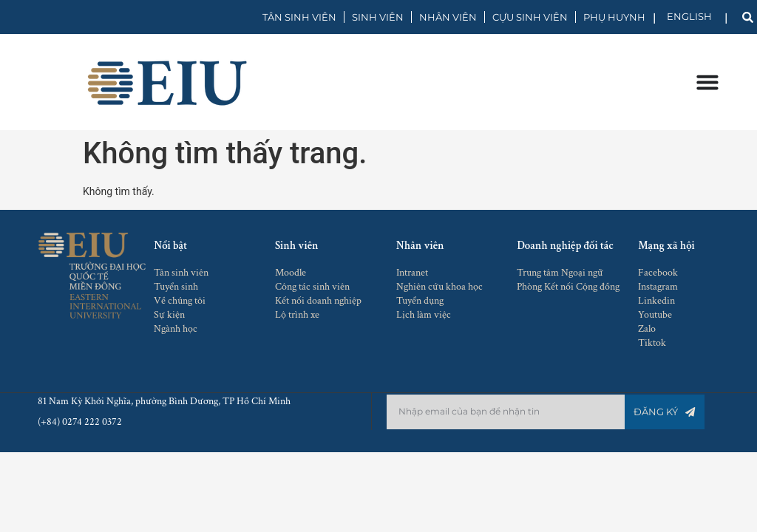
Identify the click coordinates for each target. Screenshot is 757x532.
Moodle (291, 273)
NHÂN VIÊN (448, 17)
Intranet (412, 273)
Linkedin (656, 301)
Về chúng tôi (180, 301)
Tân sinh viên (181, 273)
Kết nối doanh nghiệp (318, 301)
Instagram (658, 287)
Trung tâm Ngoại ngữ (560, 273)
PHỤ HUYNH (614, 17)
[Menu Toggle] (706, 82)
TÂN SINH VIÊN (299, 17)
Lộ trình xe (297, 315)
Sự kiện (169, 315)
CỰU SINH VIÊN (530, 17)
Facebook (658, 273)
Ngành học (176, 329)
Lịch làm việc (424, 315)
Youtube (655, 315)
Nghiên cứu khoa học (439, 287)
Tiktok (652, 343)
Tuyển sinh (176, 287)
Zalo (647, 329)
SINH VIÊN (378, 17)
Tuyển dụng (420, 301)
